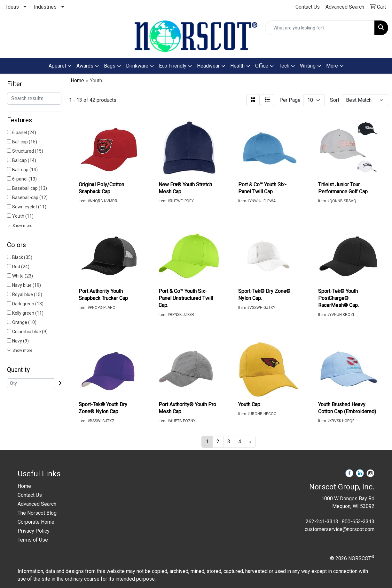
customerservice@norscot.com (340, 529)
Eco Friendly (173, 66)
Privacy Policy (34, 531)
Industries (45, 7)
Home (24, 486)
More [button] (332, 66)
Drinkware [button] (137, 66)
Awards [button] (85, 66)
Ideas (12, 7)
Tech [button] (284, 66)
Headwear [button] (208, 66)
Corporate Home (36, 522)
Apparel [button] (57, 66)
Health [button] (237, 66)
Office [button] (262, 66)
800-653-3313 (358, 522)
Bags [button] (110, 66)
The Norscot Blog (37, 513)
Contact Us (30, 495)
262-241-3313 (322, 522)
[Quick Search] (320, 28)
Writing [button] (308, 66)
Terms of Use (33, 540)
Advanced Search (37, 504)
